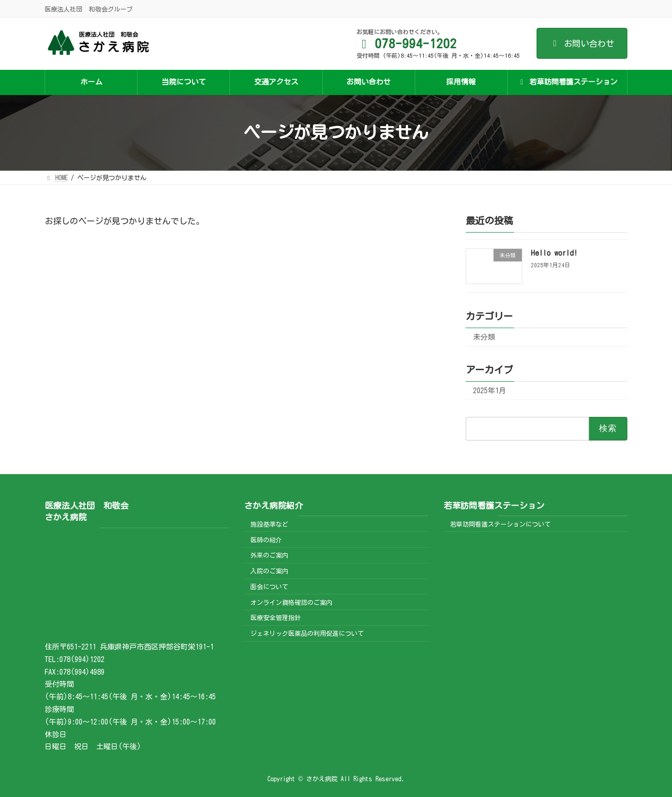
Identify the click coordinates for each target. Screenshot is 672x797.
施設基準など (269, 524)
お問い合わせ (582, 44)
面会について (269, 586)
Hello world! (554, 253)
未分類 (484, 337)
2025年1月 (490, 391)
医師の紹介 (266, 540)
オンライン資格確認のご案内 (291, 602)
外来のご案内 (269, 555)
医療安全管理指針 (276, 617)
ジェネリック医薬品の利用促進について (307, 633)
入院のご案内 (269, 571)
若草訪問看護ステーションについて (500, 524)
